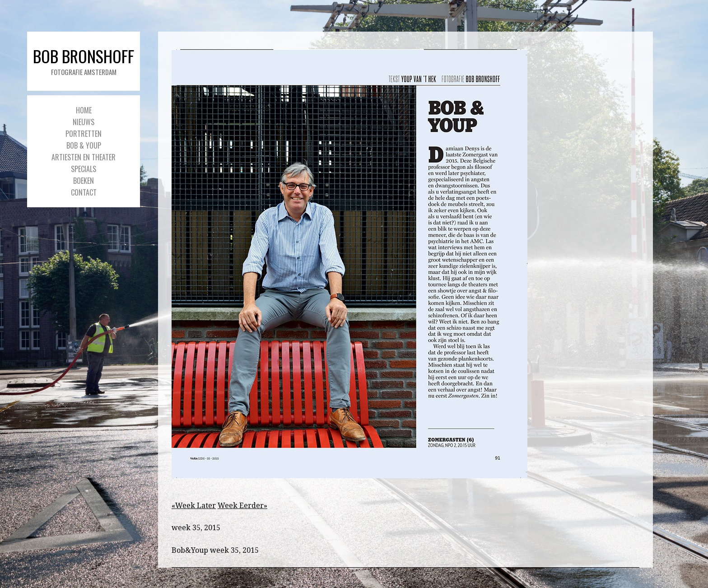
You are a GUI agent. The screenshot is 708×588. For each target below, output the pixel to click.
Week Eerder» (242, 506)
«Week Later (194, 506)
